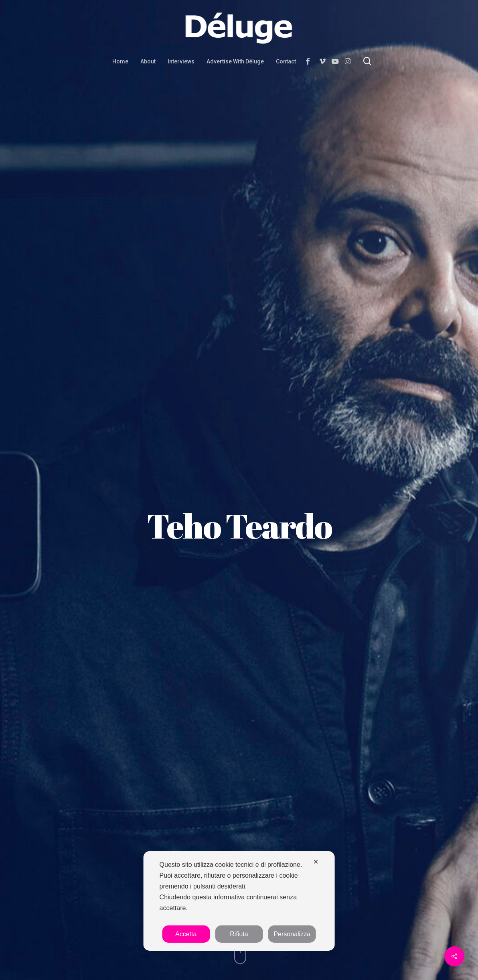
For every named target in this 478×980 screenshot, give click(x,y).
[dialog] (239, 901)
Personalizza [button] (292, 934)
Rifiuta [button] (239, 934)
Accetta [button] (186, 934)
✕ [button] (316, 862)
